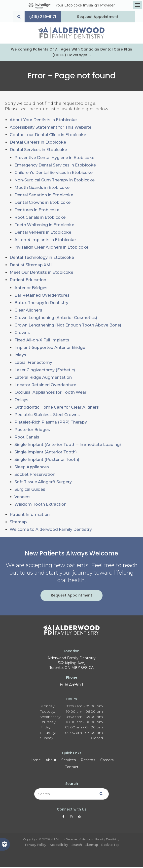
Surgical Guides (30, 490)
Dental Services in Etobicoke (38, 151)
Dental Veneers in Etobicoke (43, 233)
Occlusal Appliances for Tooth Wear (50, 393)
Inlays (20, 356)
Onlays (21, 401)
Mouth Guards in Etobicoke (42, 189)
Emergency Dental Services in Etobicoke (55, 166)
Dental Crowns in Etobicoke (42, 203)
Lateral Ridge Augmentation (43, 378)
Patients (88, 761)
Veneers (22, 498)
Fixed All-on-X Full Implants (42, 341)
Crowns (22, 334)
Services (69, 761)
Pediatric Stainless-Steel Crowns (47, 416)
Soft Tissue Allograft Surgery (43, 483)
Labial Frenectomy (33, 363)
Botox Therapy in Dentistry (41, 304)
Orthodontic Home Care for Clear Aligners (57, 408)
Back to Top (110, 846)
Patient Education (28, 281)
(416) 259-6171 (71, 685)
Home (35, 761)
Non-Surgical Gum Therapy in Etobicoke (54, 181)
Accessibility (59, 846)
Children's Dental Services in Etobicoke (54, 174)
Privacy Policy (36, 846)
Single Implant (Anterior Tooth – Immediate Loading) (68, 446)
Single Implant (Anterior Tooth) (46, 453)
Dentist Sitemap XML (31, 266)
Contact (71, 768)
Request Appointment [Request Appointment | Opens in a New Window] (100, 17)
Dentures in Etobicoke (37, 211)
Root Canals (27, 438)
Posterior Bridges (32, 431)
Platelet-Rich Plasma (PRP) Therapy (51, 423)
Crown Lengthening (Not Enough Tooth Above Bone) (68, 326)
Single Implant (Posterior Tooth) (47, 461)
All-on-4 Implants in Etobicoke (45, 241)
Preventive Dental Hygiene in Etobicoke (54, 159)
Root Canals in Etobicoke (40, 218)
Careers (107, 761)
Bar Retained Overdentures (42, 296)
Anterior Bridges (31, 289)
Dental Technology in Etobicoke (42, 258)
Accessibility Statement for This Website (51, 128)
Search (77, 846)
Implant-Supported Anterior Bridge (50, 349)
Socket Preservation (35, 475)
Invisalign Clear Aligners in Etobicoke (51, 248)
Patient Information (30, 515)
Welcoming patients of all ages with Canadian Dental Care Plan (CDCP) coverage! (72, 53)
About (51, 761)
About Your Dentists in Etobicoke (43, 121)
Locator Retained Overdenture (45, 386)
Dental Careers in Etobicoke (38, 143)
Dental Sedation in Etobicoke (44, 196)
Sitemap (18, 523)
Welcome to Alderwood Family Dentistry (51, 530)
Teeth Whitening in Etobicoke (44, 226)
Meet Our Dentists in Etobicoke (41, 273)
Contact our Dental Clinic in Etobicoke (48, 136)
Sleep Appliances (32, 468)
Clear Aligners (28, 311)
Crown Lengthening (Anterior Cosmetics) (56, 319)
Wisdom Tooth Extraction (40, 505)
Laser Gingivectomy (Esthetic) (45, 371)
